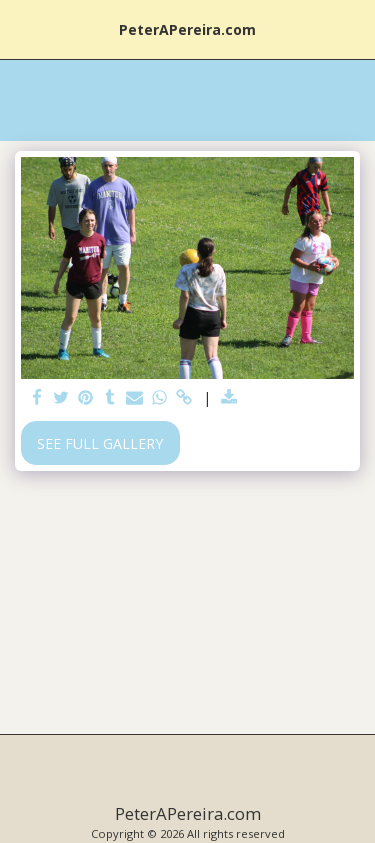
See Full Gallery (100, 443)
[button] (22, 28)
